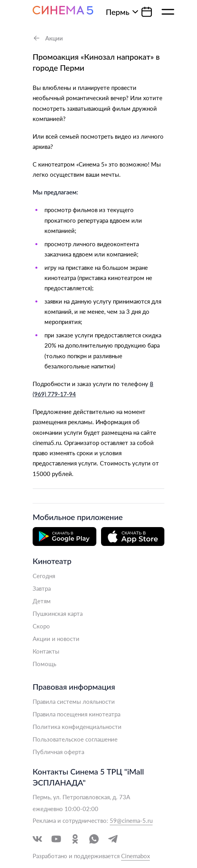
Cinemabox (135, 856)
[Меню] (168, 12)
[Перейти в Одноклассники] (75, 839)
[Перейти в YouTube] (56, 839)
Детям (42, 601)
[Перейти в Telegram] (113, 839)
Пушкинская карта (58, 613)
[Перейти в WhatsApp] (94, 839)
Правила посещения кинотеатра (76, 714)
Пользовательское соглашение (75, 739)
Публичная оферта (58, 752)
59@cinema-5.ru (131, 820)
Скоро (41, 626)
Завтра (42, 588)
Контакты (46, 651)
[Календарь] (147, 12)
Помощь (44, 664)
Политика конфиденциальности (77, 727)
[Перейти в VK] (37, 839)
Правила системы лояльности (74, 701)
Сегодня (44, 576)
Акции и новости (56, 639)
